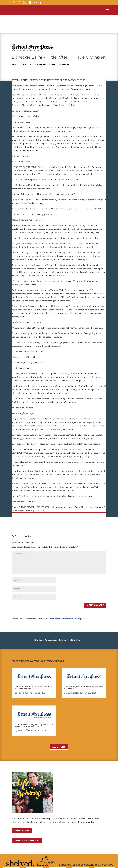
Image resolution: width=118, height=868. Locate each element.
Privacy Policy (44, 861)
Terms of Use (57, 861)
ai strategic (98, 861)
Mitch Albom (20, 44)
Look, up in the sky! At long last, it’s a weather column (33, 668)
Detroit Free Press (49, 44)
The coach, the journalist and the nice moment (84, 668)
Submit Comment (95, 585)
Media (74, 861)
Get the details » (76, 620)
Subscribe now (22, 811)
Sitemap (81, 861)
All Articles (59, 727)
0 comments (65, 44)
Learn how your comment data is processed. (70, 599)
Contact (67, 861)
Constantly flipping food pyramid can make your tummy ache (34, 705)
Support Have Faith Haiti (27, 820)
